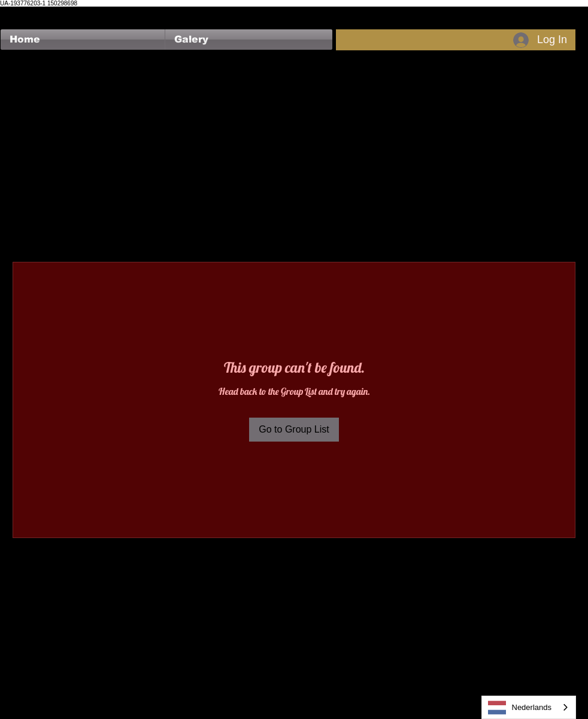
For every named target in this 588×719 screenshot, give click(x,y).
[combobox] (529, 707)
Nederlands (520, 708)
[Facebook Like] (24, 13)
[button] (249, 40)
